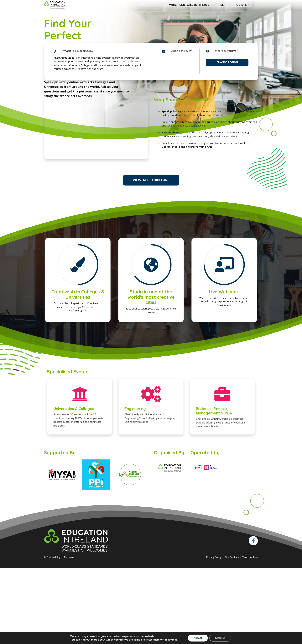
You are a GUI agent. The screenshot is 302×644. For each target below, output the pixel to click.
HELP (222, 5)
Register (242, 5)
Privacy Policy (214, 557)
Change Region (227, 62)
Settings (220, 638)
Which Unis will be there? (189, 5)
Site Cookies (232, 557)
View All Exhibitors (151, 180)
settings (172, 640)
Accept (198, 638)
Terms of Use (250, 557)
